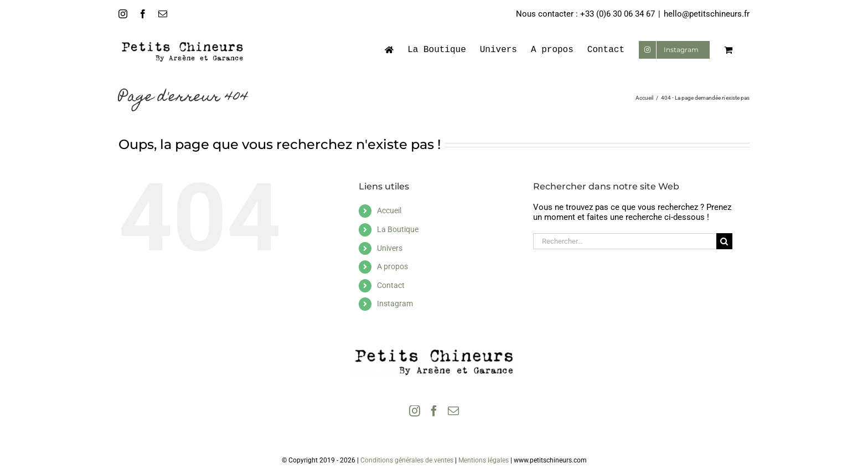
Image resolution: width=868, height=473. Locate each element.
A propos (392, 266)
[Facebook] (434, 411)
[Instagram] (415, 411)
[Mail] (453, 411)
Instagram (395, 304)
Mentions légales (484, 460)
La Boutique (398, 229)
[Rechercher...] (625, 241)
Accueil (389, 210)
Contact (391, 285)
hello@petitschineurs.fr (707, 14)
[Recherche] (724, 241)
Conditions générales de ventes (407, 460)
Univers (390, 248)
